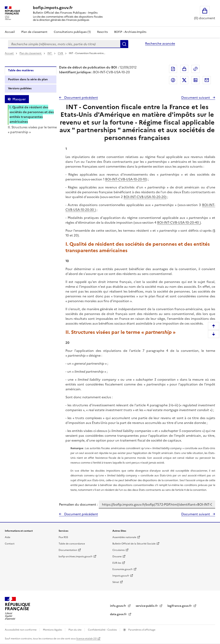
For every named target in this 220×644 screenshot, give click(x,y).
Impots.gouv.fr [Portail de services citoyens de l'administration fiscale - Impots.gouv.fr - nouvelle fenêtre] (121, 576)
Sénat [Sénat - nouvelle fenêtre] (116, 582)
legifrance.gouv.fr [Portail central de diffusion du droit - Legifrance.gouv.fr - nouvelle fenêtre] (180, 606)
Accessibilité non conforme (21, 630)
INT (50, 53)
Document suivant (196, 98)
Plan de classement (31, 53)
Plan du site (75, 630)
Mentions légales (53, 630)
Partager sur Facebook (173, 80)
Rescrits (102, 32)
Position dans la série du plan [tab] (28, 79)
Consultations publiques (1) (72, 32)
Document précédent (81, 98)
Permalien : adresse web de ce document (196, 69)
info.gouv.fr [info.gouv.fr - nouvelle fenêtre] (118, 606)
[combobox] (64, 44)
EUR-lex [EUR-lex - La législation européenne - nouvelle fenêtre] (117, 563)
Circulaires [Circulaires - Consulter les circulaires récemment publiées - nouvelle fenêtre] (119, 550)
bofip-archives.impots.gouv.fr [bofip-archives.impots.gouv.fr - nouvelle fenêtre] (76, 556)
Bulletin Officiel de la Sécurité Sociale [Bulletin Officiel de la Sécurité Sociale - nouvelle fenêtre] (134, 544)
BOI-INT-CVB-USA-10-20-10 (126, 179)
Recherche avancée (160, 43)
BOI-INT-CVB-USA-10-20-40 (178, 222)
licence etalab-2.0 (86, 639)
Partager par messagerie (207, 80)
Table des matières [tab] (21, 70)
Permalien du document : (78, 504)
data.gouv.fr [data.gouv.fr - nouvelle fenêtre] (119, 614)
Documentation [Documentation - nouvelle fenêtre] (68, 550)
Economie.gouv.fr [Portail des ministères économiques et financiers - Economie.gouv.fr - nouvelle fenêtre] (123, 569)
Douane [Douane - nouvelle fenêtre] (117, 556)
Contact (10, 544)
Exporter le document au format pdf (173, 69)
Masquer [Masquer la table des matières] (19, 99)
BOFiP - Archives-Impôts (130, 32)
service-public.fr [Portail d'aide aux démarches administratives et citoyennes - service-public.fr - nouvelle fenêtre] (147, 606)
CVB (61, 53)
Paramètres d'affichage (142, 630)
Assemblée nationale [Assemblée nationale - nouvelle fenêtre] (124, 537)
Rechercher (124, 44)
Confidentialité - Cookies (103, 630)
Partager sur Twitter (184, 80)
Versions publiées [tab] (20, 88)
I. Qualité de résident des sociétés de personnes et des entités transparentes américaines (32, 114)
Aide (8, 537)
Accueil (10, 32)
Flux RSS (63, 537)
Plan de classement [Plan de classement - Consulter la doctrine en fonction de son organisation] (34, 32)
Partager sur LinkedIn (196, 80)
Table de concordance (72, 544)
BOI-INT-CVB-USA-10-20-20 (145, 197)
